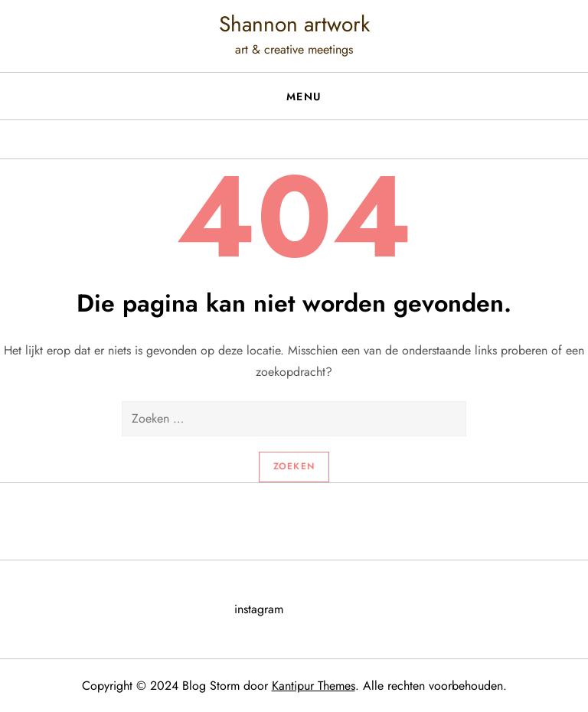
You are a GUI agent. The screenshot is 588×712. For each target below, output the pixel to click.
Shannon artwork (294, 24)
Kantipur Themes (314, 686)
